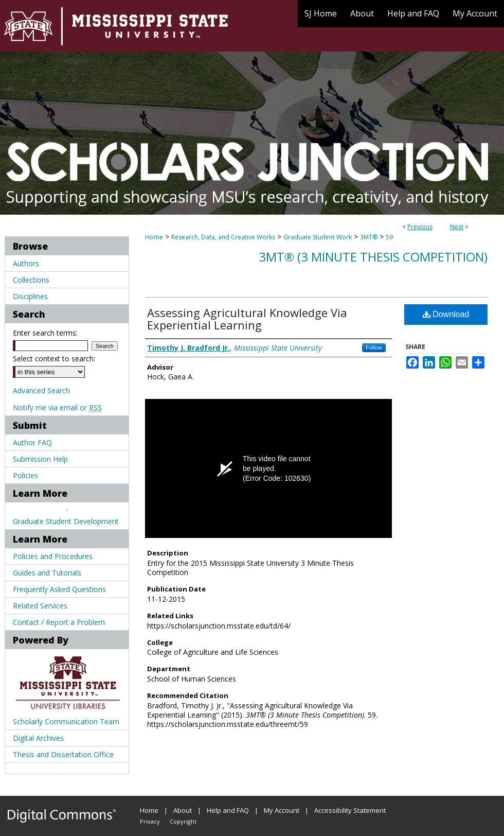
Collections (31, 280)
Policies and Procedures (53, 556)
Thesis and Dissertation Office (63, 754)
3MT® (369, 237)
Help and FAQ (228, 810)
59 (389, 237)
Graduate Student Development (66, 521)
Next (457, 227)
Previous (420, 227)
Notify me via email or (57, 407)
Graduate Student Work (318, 237)
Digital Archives (38, 738)
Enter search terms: (45, 333)
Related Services (40, 606)
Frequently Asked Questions (59, 589)
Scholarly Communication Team (66, 721)
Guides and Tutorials (47, 573)
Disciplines (30, 296)
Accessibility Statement (350, 810)
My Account (282, 810)
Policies (25, 475)
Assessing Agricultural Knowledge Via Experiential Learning (247, 319)
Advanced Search (41, 390)
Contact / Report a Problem (59, 622)
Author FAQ (32, 442)
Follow (374, 347)
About (183, 810)
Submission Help (40, 459)
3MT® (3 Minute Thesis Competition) (373, 257)
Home (154, 237)
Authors (26, 263)
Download (446, 314)
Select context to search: (54, 359)
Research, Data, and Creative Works (223, 237)
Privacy (150, 821)
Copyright (183, 821)
